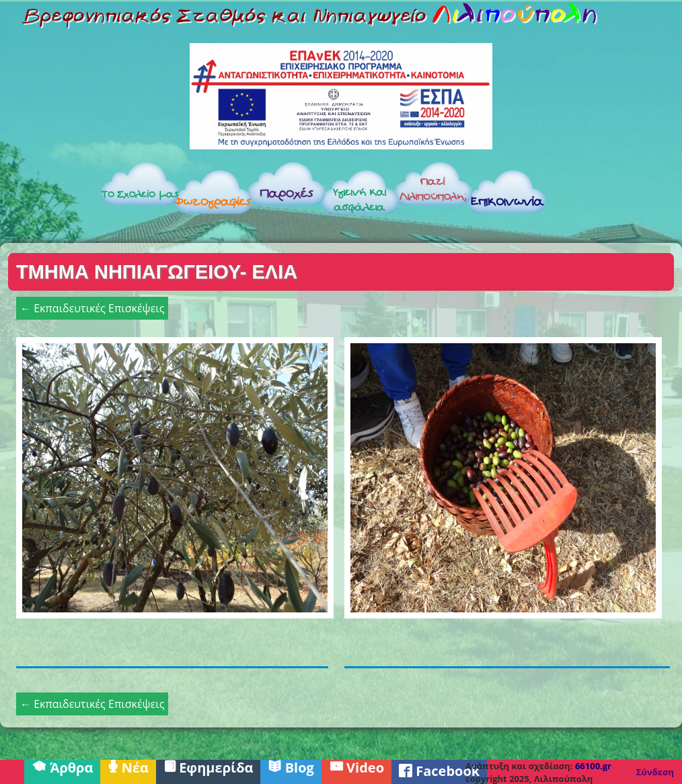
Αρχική (48, 196)
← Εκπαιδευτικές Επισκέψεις (92, 308)
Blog (291, 767)
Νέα (128, 767)
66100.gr (593, 766)
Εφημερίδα (209, 767)
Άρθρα (62, 767)
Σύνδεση (655, 772)
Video (356, 767)
